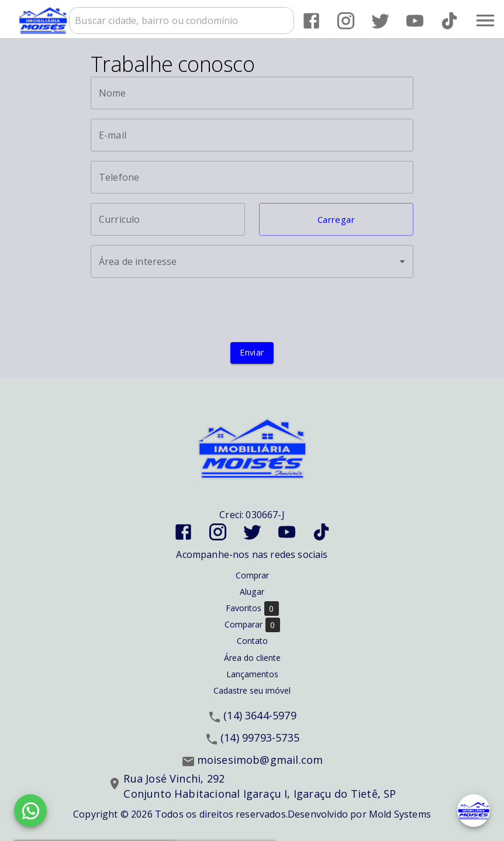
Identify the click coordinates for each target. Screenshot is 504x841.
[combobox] (182, 20)
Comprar (252, 575)
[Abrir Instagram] (346, 21)
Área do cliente (252, 658)
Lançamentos (252, 674)
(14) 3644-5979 (260, 715)
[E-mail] (252, 135)
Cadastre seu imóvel (252, 690)
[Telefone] (252, 177)
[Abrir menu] (485, 20)
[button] (336, 219)
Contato (252, 641)
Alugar (252, 592)
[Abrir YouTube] (415, 21)
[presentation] (252, 310)
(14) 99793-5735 (260, 737)
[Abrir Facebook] (311, 21)
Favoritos (252, 609)
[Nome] (252, 93)
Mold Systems (400, 814)
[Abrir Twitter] (380, 21)
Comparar (252, 625)
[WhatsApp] (30, 811)
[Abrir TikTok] (449, 21)
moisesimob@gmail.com (260, 760)
